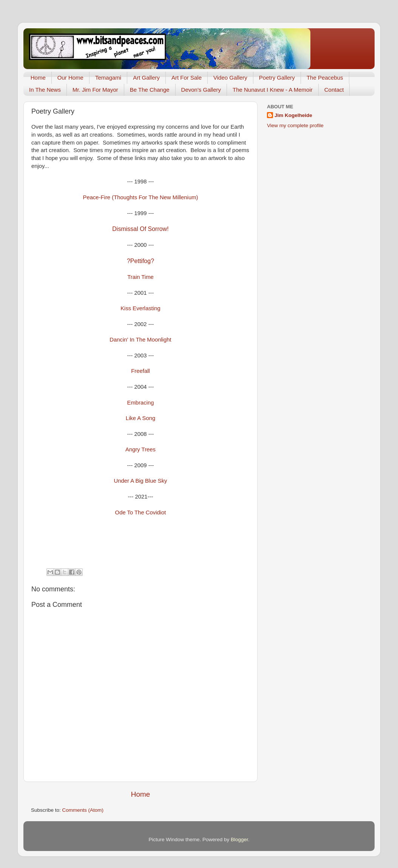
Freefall (140, 371)
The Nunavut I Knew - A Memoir (273, 90)
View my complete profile (295, 125)
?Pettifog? (140, 261)
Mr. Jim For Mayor (95, 90)
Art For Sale (187, 78)
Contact (334, 90)
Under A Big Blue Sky (140, 481)
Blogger (239, 840)
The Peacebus (325, 78)
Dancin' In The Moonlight (140, 340)
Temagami (108, 78)
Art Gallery (146, 78)
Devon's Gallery (201, 90)
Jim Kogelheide (293, 115)
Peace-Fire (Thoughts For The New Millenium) (141, 197)
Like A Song (140, 418)
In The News (45, 90)
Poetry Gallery (277, 78)
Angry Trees (140, 449)
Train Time (140, 277)
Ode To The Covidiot (141, 512)
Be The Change (150, 90)
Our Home (70, 78)
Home (38, 78)
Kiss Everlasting (140, 308)
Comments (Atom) (83, 810)
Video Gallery (230, 78)
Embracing (141, 403)
